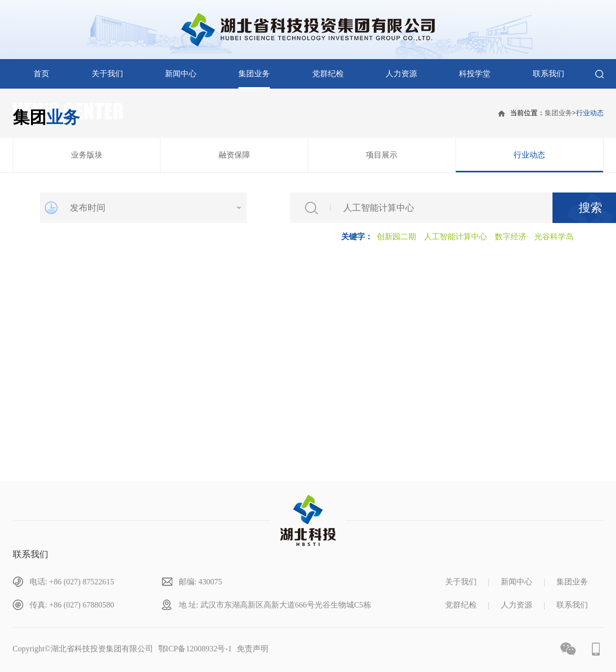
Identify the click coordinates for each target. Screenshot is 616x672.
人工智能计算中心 (455, 237)
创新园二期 (396, 237)
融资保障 (234, 155)
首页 (41, 74)
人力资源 (401, 74)
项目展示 (382, 155)
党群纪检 (328, 74)
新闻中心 (181, 74)
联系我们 (549, 74)
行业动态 (590, 113)
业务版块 (87, 155)
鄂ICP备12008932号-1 (195, 649)
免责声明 (253, 649)
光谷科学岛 (554, 237)
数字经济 (511, 237)
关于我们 (107, 74)
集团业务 (254, 74)
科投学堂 (475, 74)
